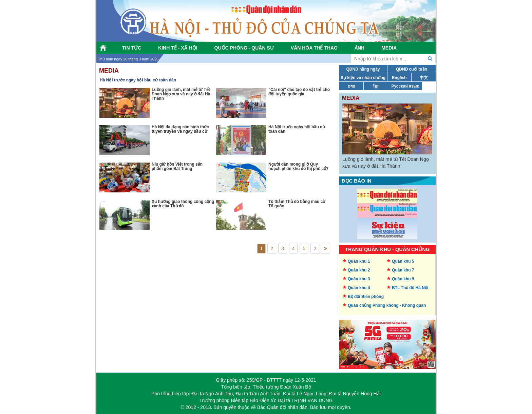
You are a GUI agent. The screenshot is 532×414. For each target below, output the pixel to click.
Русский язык (405, 86)
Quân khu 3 (359, 279)
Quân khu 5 (403, 261)
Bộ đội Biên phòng (366, 297)
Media (109, 71)
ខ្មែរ (376, 86)
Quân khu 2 (359, 270)
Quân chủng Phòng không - (387, 305)
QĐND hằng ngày (363, 69)
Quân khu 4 (359, 288)
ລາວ (351, 86)
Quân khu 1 (359, 261)
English (399, 78)
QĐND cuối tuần (412, 69)
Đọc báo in (357, 181)
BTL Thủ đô (410, 288)
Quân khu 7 (403, 270)
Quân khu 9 (403, 279)
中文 (424, 78)
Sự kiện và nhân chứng (363, 78)
